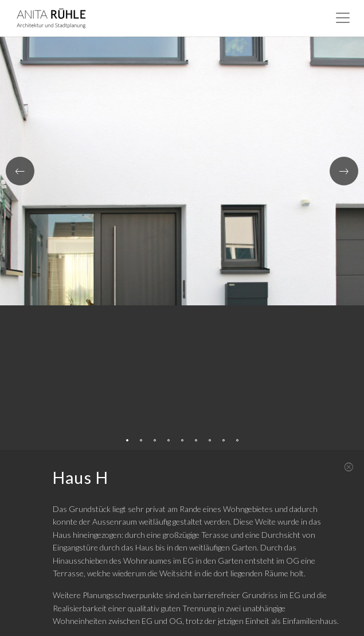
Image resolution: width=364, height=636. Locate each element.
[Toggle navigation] (343, 18)
